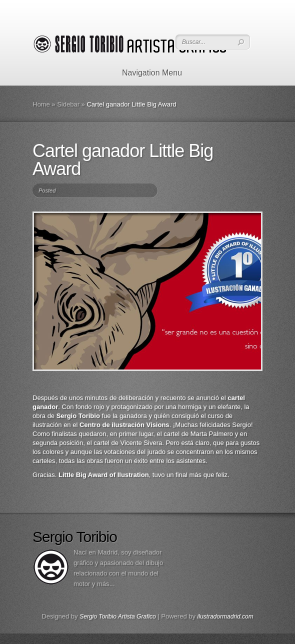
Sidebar (68, 104)
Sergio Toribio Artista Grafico (118, 616)
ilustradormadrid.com (225, 616)
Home (41, 104)
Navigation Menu (146, 73)
